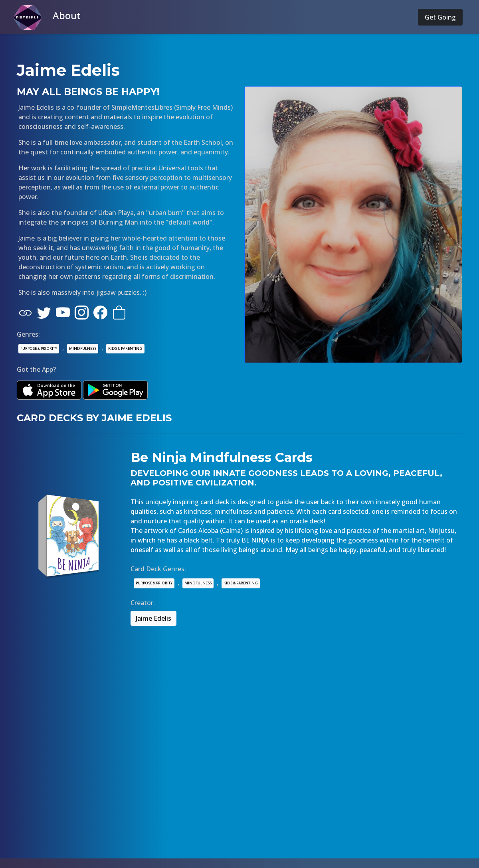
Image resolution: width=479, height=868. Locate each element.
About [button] (67, 15)
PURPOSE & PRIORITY (39, 348)
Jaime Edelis (153, 618)
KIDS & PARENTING (125, 348)
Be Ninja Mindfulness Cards (222, 457)
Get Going (440, 17)
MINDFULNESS (83, 348)
